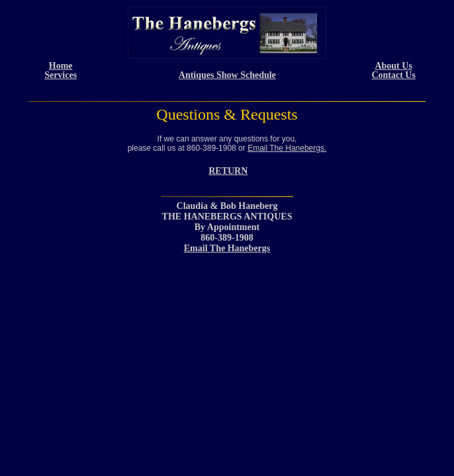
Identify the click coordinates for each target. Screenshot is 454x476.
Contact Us (393, 75)
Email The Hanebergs (227, 248)
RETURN (228, 171)
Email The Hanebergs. (287, 148)
